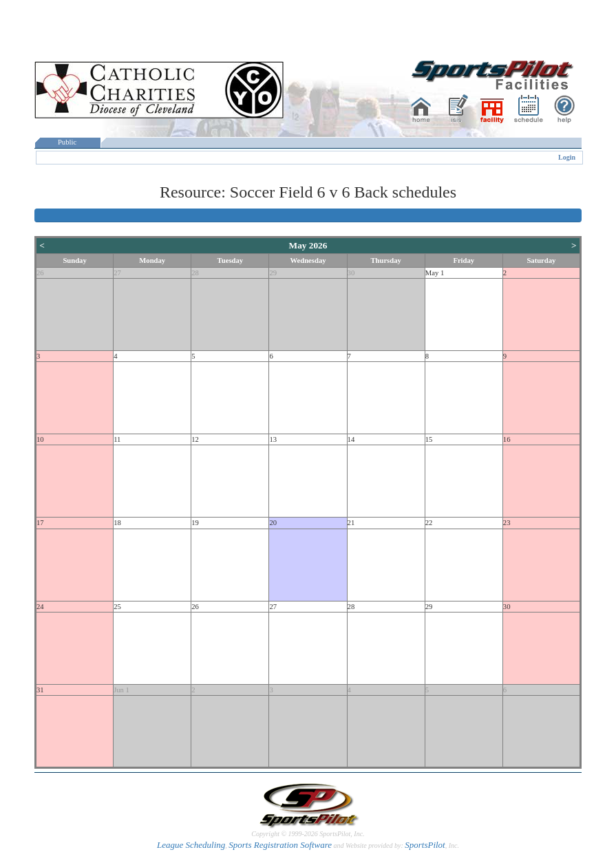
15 (429, 439)
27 (117, 273)
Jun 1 (121, 690)
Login (567, 157)
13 (273, 439)
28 (195, 273)
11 (117, 439)
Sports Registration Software (280, 845)
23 (507, 523)
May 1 (435, 273)
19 (195, 523)
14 (351, 439)
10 (40, 439)
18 (117, 523)
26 (40, 273)
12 (195, 439)
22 (429, 523)
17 (40, 523)
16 (507, 439)
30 (351, 273)
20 (273, 523)
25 (117, 607)
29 (273, 273)
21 (351, 523)
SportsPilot (425, 845)
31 (40, 690)
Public (67, 142)
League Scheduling (191, 845)
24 (40, 607)
